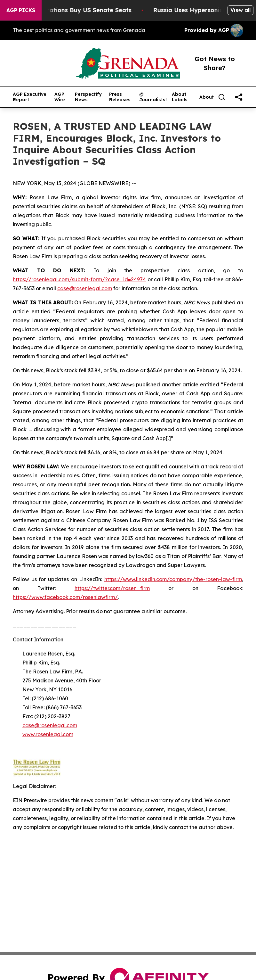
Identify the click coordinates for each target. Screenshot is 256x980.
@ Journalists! (153, 97)
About (207, 97)
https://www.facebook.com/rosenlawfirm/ (65, 597)
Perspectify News (88, 97)
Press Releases (120, 97)
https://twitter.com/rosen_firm (112, 588)
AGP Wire (60, 97)
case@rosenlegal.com (85, 288)
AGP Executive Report (30, 97)
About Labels (180, 97)
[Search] (222, 97)
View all (240, 10)
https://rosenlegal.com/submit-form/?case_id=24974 (79, 279)
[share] (239, 97)
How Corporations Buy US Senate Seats (77, 10)
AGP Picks (21, 10)
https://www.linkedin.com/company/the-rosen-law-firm (173, 579)
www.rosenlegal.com (48, 734)
